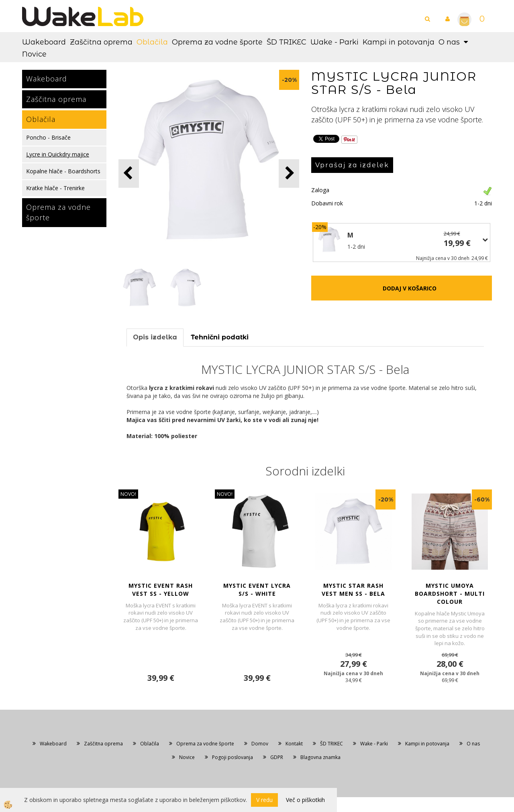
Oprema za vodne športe (217, 42)
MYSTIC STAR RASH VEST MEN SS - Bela (353, 590)
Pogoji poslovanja (233, 757)
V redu (264, 800)
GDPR (277, 757)
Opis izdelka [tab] (155, 337)
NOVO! (128, 494)
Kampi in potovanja (399, 42)
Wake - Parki (335, 42)
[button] (289, 174)
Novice (34, 54)
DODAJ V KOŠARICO (410, 288)
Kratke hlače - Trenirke (55, 188)
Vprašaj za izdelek (352, 165)
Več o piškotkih (305, 800)
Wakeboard (44, 42)
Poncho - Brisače (48, 137)
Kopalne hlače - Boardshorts (63, 171)
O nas (449, 42)
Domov (260, 744)
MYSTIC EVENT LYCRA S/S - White (257, 590)
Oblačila (152, 42)
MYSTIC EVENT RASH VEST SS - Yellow (161, 590)
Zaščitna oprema (101, 42)
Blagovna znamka (320, 757)
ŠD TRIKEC (287, 42)
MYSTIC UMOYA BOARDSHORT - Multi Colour (450, 594)
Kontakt (294, 744)
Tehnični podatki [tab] (220, 337)
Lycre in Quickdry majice (58, 154)
